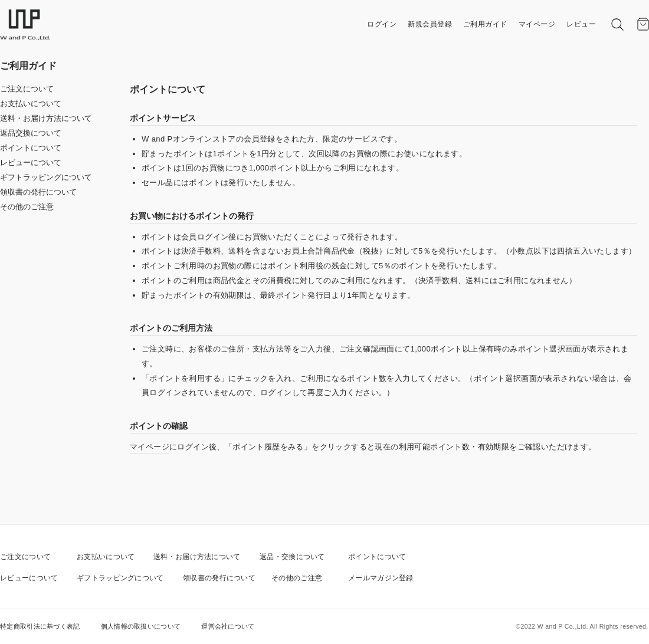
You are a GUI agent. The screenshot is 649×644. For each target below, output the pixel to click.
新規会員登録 (430, 24)
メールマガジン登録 (381, 578)
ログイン (382, 24)
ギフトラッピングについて (46, 177)
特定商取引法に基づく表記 (40, 626)
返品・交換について (292, 557)
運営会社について (228, 626)
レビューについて (31, 162)
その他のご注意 (27, 207)
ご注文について (27, 89)
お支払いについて (31, 103)
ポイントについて (31, 148)
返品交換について (31, 133)
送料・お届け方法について (46, 118)
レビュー (581, 24)
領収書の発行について (38, 192)
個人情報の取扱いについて (141, 626)
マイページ (537, 24)
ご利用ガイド (485, 24)
